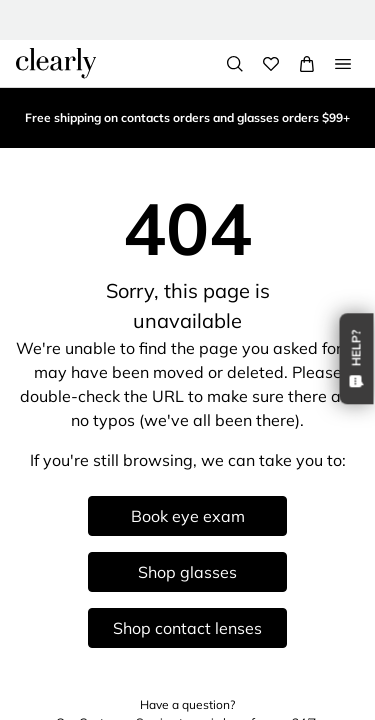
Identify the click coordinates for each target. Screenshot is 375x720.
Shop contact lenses (187, 628)
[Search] (235, 64)
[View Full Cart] (307, 64)
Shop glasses (187, 572)
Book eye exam (188, 516)
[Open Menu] (343, 64)
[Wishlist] (271, 64)
